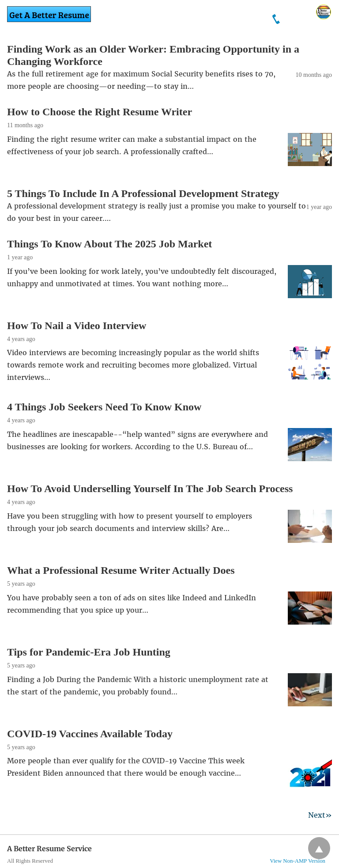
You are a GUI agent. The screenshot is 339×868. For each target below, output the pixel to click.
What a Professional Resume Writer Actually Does (121, 570)
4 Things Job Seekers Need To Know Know (104, 407)
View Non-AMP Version (298, 861)
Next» (320, 815)
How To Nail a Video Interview (77, 326)
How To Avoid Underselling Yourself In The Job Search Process (150, 489)
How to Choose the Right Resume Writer (100, 112)
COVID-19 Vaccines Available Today (90, 734)
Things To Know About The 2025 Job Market (109, 244)
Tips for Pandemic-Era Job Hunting (89, 652)
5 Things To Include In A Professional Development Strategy (143, 193)
